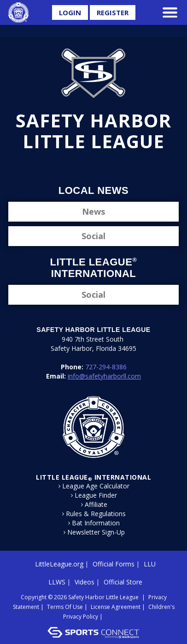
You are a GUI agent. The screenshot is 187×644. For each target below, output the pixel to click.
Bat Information (96, 523)
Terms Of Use (65, 607)
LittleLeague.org (59, 564)
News (93, 211)
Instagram (102, 167)
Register (113, 12)
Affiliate (96, 505)
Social (93, 236)
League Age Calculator (96, 486)
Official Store (123, 582)
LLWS (57, 582)
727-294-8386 (106, 367)
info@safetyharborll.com (104, 376)
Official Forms (114, 564)
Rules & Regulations (96, 514)
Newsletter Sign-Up (96, 532)
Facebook (71, 167)
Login (70, 12)
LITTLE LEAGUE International (93, 477)
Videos (85, 582)
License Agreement (116, 607)
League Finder (96, 495)
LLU (150, 564)
